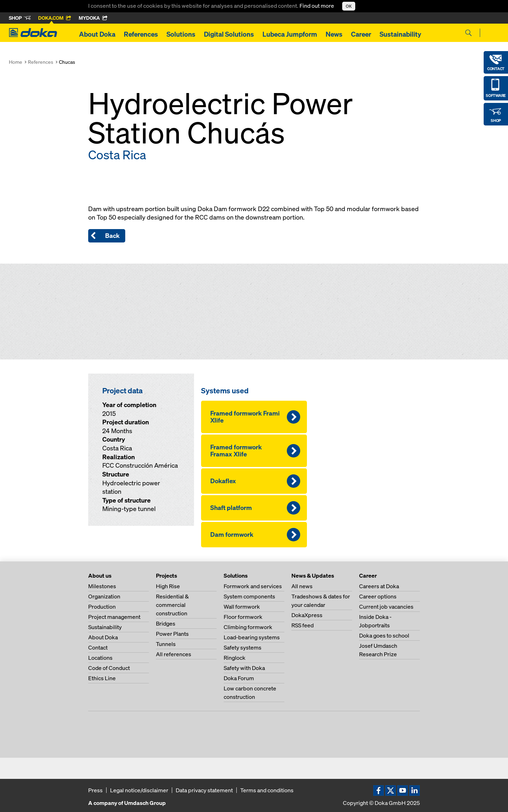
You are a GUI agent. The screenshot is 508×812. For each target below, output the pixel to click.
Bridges (166, 623)
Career (361, 34)
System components (249, 596)
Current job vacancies (386, 607)
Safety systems (243, 647)
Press (95, 790)
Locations (100, 658)
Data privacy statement (204, 790)
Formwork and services (253, 586)
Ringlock (235, 658)
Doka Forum (239, 678)
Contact (98, 647)
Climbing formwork (248, 627)
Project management (114, 617)
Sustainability (400, 34)
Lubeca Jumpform (290, 34)
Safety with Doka (244, 668)
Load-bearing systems (252, 637)
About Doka (97, 34)
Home (16, 62)
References (141, 34)
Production (102, 607)
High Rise (168, 586)
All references (174, 654)
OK (349, 6)
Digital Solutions (229, 34)
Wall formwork (242, 607)
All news (302, 586)
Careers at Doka (379, 586)
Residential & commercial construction (172, 605)
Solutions (181, 34)
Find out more (317, 6)
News (334, 34)
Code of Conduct (109, 668)
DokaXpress (307, 615)
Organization (104, 596)
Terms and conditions (267, 790)
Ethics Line (102, 678)
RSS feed (303, 625)
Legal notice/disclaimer (139, 790)
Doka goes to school (384, 635)
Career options (378, 596)
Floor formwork (243, 617)
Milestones (102, 586)
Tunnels (166, 644)
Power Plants (172, 634)
